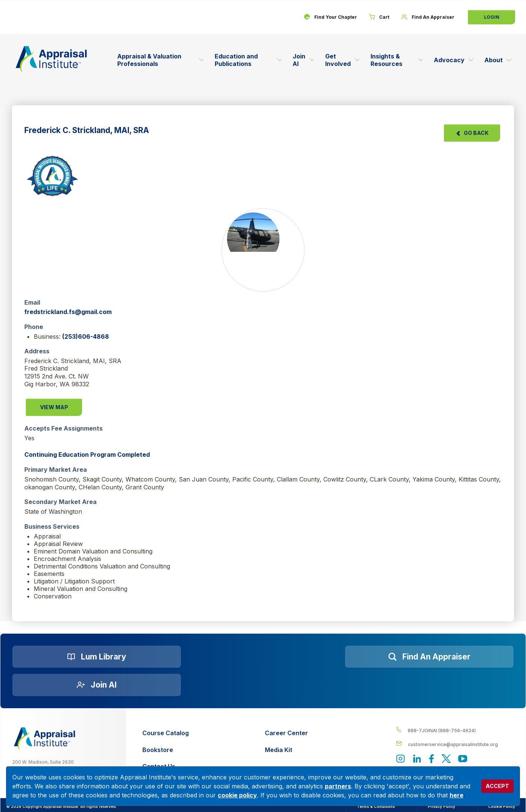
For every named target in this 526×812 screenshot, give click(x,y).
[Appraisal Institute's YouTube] (463, 759)
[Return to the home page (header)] (51, 59)
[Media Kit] (286, 750)
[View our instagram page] (400, 759)
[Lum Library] (97, 657)
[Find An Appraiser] (428, 17)
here (457, 795)
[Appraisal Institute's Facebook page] (432, 759)
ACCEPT (497, 786)
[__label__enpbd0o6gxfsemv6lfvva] (455, 744)
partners (338, 786)
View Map (54, 407)
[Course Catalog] (166, 733)
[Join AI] (97, 685)
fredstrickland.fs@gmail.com (68, 312)
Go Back (472, 133)
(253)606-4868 (86, 336)
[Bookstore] (166, 750)
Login (492, 17)
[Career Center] (286, 733)
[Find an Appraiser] (429, 657)
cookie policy (237, 795)
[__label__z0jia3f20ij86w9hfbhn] (45, 739)
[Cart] (379, 17)
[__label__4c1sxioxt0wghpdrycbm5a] (455, 730)
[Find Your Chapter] (330, 17)
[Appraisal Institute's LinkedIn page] (417, 759)
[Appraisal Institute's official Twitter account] (446, 759)
